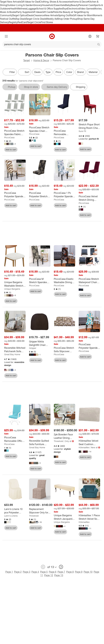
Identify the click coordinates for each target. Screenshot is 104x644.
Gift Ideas (37, 12)
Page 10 (88, 572)
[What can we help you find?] (52, 44)
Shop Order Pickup (67, 19)
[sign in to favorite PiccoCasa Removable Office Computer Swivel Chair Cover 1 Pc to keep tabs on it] (21, 456)
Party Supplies (24, 12)
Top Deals (21, 19)
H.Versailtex (84, 447)
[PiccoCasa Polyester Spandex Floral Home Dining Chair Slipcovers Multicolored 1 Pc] (89, 346)
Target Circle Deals (36, 19)
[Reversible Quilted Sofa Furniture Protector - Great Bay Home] (40, 443)
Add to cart (11, 150)
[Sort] (25, 72)
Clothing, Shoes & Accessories (56, 2)
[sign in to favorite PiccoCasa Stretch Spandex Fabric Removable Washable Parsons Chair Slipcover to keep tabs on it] (21, 150)
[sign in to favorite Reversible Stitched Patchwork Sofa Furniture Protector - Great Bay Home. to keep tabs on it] (21, 376)
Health (13, 9)
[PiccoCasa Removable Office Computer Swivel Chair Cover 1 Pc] (15, 439)
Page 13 (59, 575)
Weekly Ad (52, 19)
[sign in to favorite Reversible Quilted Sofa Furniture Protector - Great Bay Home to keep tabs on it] (46, 469)
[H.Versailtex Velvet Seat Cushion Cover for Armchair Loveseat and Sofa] (89, 443)
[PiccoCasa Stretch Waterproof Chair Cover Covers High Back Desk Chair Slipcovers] (89, 281)
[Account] (90, 36)
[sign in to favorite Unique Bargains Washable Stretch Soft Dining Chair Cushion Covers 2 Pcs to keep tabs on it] (21, 301)
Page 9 (79, 572)
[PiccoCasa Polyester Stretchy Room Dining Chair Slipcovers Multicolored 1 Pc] (40, 195)
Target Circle (34, 22)
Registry (13, 22)
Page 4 (35, 572)
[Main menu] (6, 36)
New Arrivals (51, 15)
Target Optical (20, 15)
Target (27, 60)
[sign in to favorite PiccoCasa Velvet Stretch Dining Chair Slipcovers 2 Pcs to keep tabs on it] (95, 215)
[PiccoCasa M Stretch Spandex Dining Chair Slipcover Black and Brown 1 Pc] (40, 281)
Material (93, 72)
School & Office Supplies (49, 9)
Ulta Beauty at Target (69, 12)
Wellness (22, 9)
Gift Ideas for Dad (30, 2)
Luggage (32, 9)
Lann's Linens (11, 516)
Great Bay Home (12, 354)
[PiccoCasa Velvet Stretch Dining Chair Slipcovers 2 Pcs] (89, 198)
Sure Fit (82, 131)
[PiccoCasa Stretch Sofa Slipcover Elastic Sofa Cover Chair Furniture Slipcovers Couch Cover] (65, 350)
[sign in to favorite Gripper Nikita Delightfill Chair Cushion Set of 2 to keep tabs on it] (46, 360)
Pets (55, 12)
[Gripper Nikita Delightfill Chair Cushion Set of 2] (40, 343)
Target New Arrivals (10, 2)
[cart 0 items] (98, 36)
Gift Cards (47, 12)
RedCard (22, 22)
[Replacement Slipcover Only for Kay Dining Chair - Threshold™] (40, 511)
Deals (30, 15)
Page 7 (61, 572)
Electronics (73, 9)
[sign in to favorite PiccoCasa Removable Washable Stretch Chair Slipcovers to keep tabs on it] (70, 150)
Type (48, 72)
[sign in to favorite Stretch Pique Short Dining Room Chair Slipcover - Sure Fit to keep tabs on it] (95, 149)
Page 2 (18, 572)
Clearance (39, 15)
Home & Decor (80, 2)
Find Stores (47, 22)
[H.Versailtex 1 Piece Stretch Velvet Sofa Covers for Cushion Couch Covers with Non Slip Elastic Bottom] (89, 517)
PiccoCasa (9, 137)
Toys (65, 9)
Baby (68, 5)
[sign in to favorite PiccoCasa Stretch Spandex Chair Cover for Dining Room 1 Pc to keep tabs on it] (46, 146)
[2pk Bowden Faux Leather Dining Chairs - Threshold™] (65, 436)
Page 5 (44, 572)
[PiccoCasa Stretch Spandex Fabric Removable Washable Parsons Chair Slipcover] (15, 133)
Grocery (38, 5)
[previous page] (43, 567)
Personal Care (86, 5)
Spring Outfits (65, 15)
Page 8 (70, 572)
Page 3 (27, 572)
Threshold (59, 441)
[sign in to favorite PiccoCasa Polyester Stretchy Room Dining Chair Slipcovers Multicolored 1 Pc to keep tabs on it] (46, 205)
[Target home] (52, 36)
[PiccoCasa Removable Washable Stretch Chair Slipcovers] (65, 133)
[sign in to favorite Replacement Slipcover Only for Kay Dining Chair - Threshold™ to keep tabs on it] (46, 528)
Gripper (33, 348)
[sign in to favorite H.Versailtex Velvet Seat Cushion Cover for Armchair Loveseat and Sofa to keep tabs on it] (95, 457)
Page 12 (49, 575)
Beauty (75, 5)
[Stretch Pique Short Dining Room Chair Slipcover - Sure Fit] (89, 126)
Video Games (87, 9)
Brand (80, 72)
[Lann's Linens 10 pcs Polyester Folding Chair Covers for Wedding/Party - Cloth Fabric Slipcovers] (15, 511)
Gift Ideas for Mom (83, 15)
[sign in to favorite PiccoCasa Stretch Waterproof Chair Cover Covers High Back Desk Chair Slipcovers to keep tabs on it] (95, 295)
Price (58, 72)
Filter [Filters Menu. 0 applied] (10, 72)
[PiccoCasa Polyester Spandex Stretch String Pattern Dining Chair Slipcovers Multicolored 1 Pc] (15, 195)
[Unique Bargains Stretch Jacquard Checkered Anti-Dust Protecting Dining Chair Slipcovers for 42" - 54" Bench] (65, 517)
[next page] (61, 567)
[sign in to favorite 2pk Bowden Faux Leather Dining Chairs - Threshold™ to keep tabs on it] (70, 462)
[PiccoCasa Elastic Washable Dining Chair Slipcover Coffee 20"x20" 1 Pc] (65, 281)
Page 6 (53, 572)
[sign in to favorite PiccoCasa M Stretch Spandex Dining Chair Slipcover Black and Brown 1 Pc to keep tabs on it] (46, 291)
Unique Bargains (12, 289)
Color (69, 72)
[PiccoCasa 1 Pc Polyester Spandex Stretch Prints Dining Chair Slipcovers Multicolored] (65, 195)
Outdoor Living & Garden (20, 5)
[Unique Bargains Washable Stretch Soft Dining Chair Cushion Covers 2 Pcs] (15, 284)
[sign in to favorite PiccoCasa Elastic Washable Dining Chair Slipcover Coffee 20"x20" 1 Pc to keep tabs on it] (70, 294)
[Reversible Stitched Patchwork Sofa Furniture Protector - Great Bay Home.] (15, 350)
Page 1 (9, 572)
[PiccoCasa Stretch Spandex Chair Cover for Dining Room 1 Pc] (40, 129)
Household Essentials (53, 5)
